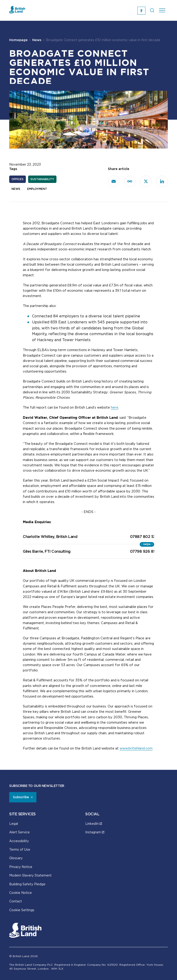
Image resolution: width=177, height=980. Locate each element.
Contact (16, 901)
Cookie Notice (21, 893)
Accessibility (19, 841)
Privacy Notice (21, 867)
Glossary (16, 858)
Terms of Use (20, 849)
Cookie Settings (22, 910)
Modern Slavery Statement (30, 875)
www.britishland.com (136, 748)
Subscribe (21, 797)
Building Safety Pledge (27, 884)
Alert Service (19, 832)
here (115, 407)
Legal (14, 824)
